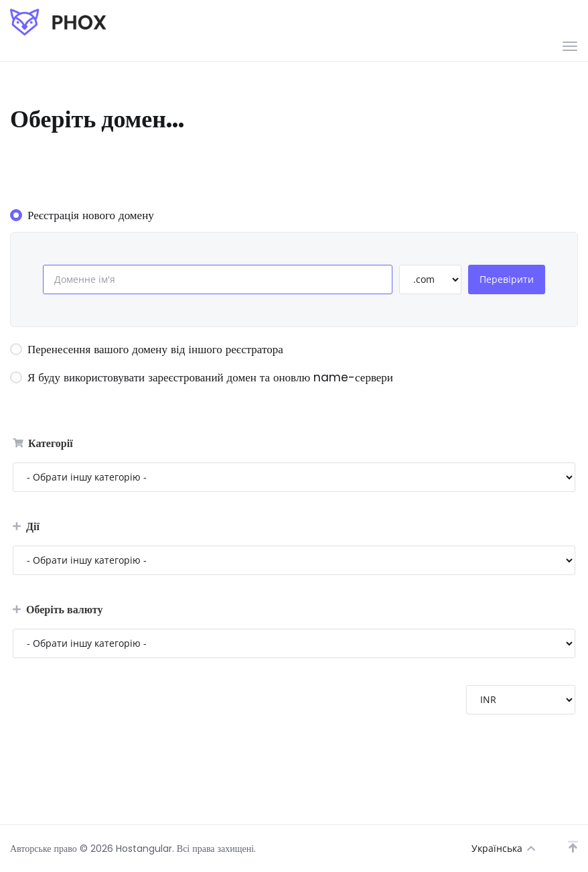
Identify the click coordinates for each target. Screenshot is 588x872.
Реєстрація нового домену (82, 215)
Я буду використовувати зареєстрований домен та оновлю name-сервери (202, 377)
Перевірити (507, 279)
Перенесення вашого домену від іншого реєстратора (147, 349)
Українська (503, 848)
